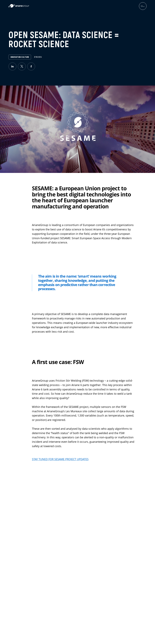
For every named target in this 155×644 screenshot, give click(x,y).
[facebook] (31, 66)
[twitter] (22, 66)
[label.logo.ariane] (19, 7)
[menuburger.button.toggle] (143, 6)
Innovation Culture (20, 57)
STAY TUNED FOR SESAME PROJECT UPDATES (60, 459)
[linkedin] (12, 66)
